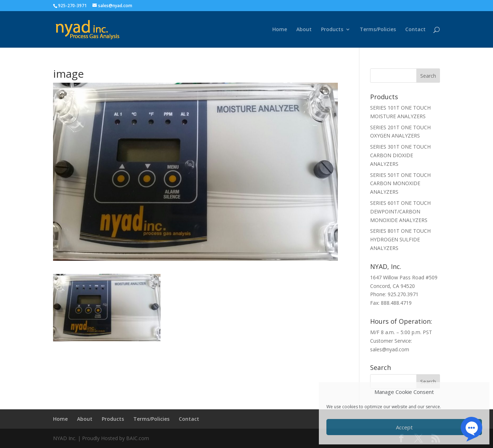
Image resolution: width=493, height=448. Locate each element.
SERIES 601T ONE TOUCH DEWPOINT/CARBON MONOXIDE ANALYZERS (400, 211)
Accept (404, 427)
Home (280, 30)
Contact (415, 30)
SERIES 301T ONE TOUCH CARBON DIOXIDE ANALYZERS (400, 155)
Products (332, 30)
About (304, 30)
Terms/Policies (378, 30)
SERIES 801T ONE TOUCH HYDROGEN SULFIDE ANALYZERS (400, 239)
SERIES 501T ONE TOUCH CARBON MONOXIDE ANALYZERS (400, 184)
